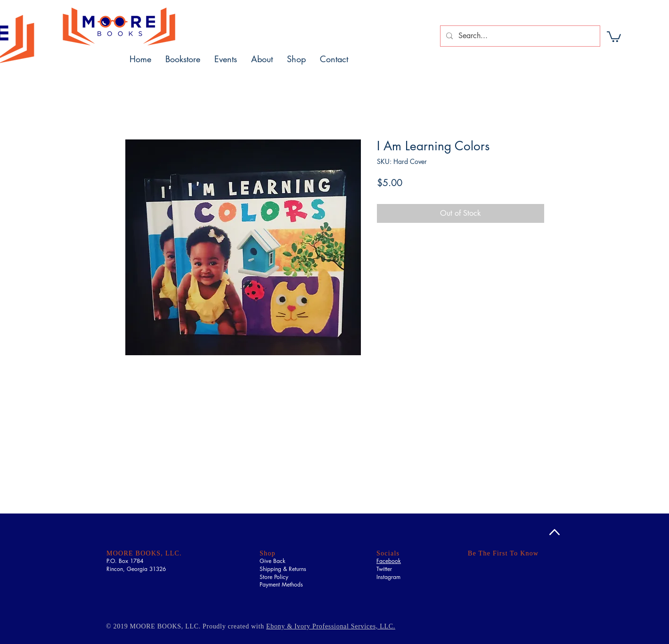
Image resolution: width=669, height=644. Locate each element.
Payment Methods (281, 584)
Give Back (273, 561)
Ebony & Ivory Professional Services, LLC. (331, 626)
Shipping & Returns (283, 569)
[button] (614, 36)
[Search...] (519, 36)
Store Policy (274, 577)
